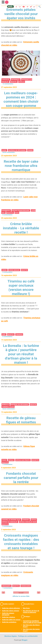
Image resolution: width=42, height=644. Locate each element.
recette (16, 586)
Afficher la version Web (21, 596)
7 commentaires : (8, 588)
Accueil (21, 593)
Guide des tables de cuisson (11, 620)
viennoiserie (26, 586)
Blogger (25, 640)
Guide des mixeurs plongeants (8, 614)
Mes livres (26, 608)
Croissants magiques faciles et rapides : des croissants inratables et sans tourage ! (21, 542)
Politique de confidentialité (28, 636)
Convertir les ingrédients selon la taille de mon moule (32, 622)
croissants (6, 586)
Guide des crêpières (9, 617)
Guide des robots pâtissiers (11, 608)
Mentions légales (11, 636)
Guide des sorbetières (9, 622)
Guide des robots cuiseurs (11, 611)
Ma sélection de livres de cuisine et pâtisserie (31, 612)
